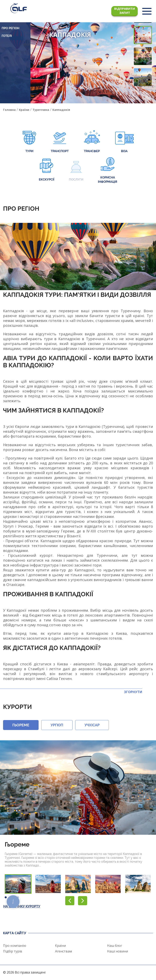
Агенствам (63, 951)
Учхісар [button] (92, 725)
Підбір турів (13, 951)
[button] (147, 95)
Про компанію (15, 946)
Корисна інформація (108, 170)
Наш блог (115, 946)
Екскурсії (47, 170)
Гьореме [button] (21, 725)
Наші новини (118, 951)
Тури (29, 142)
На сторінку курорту (22, 906)
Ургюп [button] (57, 725)
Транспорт (60, 142)
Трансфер (92, 142)
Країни (60, 946)
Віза (124, 142)
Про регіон (10, 28)
